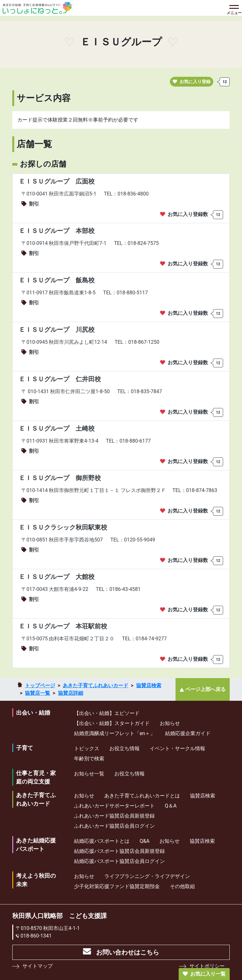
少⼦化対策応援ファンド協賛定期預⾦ (117, 886)
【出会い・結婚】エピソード (107, 713)
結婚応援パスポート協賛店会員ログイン (119, 861)
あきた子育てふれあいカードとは (142, 796)
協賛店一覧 (37, 693)
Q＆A (171, 806)
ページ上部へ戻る (205, 689)
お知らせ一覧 (89, 774)
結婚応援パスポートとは (102, 841)
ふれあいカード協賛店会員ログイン (114, 826)
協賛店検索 (149, 685)
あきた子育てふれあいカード (95, 685)
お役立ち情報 (124, 748)
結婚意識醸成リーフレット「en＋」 (115, 733)
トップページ (40, 685)
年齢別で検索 (89, 759)
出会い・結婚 (33, 713)
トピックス (87, 748)
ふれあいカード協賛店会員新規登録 (114, 816)
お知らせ (170, 723)
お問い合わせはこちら (128, 952)
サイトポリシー (207, 966)
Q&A (144, 841)
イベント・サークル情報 (177, 748)
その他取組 (182, 886)
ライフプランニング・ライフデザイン (147, 876)
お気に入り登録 (192, 82)
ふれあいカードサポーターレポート (114, 806)
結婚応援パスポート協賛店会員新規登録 (119, 851)
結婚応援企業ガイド (188, 733)
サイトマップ (37, 966)
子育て (25, 748)
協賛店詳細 (71, 693)
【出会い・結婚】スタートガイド (112, 723)
